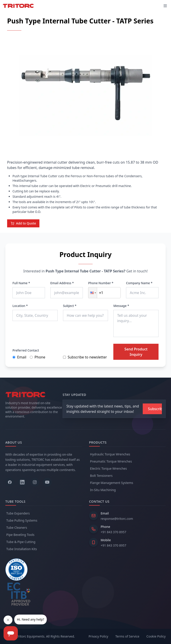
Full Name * (21, 283)
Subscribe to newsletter (85, 357)
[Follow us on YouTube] (47, 482)
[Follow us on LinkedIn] (22, 482)
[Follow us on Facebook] (10, 482)
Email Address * (62, 283)
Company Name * (139, 283)
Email (19, 357)
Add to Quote (23, 223)
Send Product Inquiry (136, 352)
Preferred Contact (26, 350)
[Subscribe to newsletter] (152, 409)
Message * (121, 306)
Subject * (70, 306)
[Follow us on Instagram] (35, 482)
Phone (38, 357)
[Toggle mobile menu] (165, 6)
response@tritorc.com (117, 519)
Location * (20, 306)
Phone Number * (101, 283)
